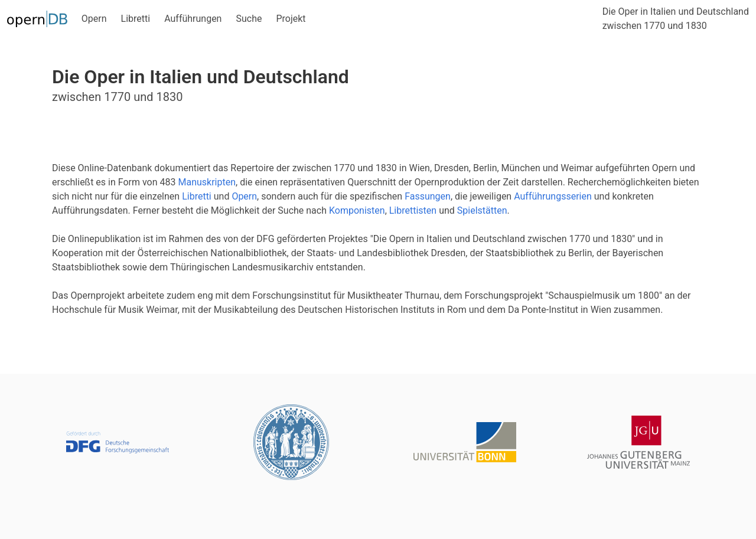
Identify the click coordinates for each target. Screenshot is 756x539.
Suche (249, 19)
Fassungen (428, 196)
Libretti (136, 19)
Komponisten (357, 210)
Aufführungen (193, 19)
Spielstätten (482, 210)
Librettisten (413, 210)
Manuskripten (207, 182)
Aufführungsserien (553, 196)
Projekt (291, 19)
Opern (94, 19)
